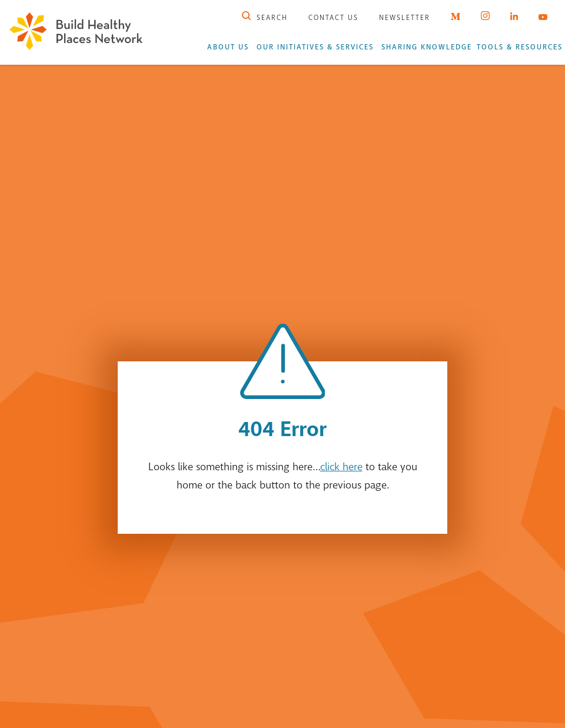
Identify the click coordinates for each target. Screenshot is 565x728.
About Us (228, 47)
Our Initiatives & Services (315, 47)
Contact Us (333, 18)
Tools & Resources (520, 47)
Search (265, 18)
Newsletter (405, 18)
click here (341, 467)
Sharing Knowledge (427, 47)
